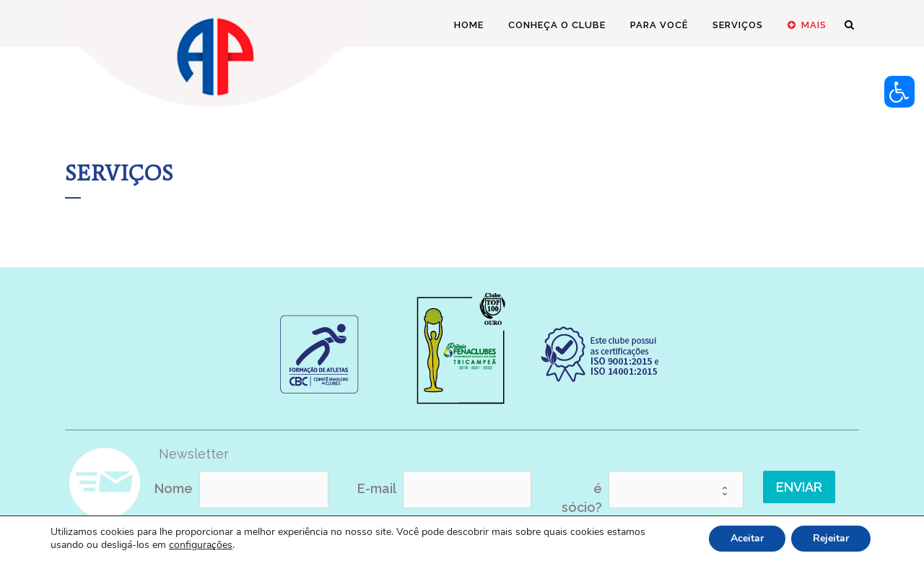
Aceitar (747, 538)
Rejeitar (831, 538)
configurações (201, 545)
